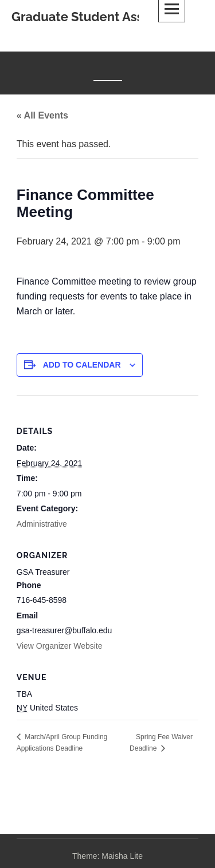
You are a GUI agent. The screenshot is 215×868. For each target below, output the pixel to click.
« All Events (42, 115)
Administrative (42, 524)
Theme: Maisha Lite (107, 856)
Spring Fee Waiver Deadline (161, 743)
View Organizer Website (60, 646)
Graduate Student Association (101, 17)
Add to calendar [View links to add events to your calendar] (82, 365)
